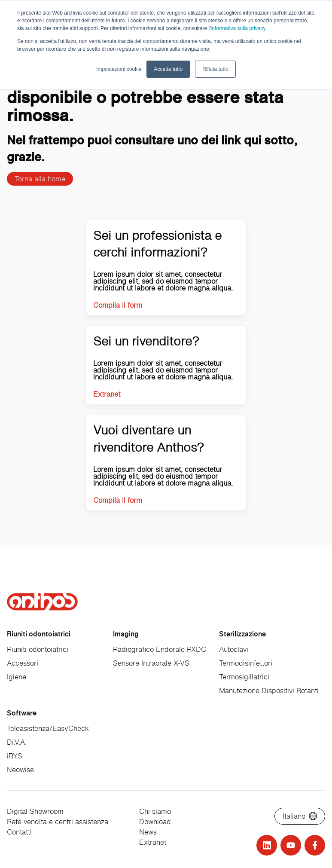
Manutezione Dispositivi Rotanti (269, 691)
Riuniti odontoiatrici (38, 649)
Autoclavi (234, 649)
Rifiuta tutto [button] (215, 69)
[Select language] (300, 816)
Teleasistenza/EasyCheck (48, 728)
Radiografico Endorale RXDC (160, 649)
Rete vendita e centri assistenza (58, 822)
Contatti (19, 832)
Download (155, 822)
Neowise (20, 770)
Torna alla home (40, 179)
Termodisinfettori (246, 663)
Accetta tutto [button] (168, 69)
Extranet (107, 394)
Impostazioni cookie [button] (119, 69)
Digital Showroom (35, 811)
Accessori (23, 663)
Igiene (17, 677)
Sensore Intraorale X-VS (151, 663)
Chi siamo (155, 811)
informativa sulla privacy (238, 28)
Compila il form (118, 305)
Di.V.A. (17, 742)
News (148, 832)
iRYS (15, 756)
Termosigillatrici (244, 677)
